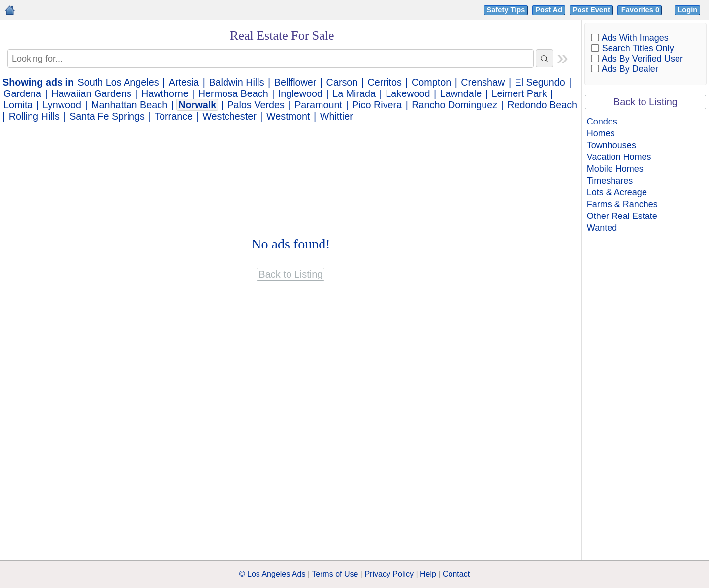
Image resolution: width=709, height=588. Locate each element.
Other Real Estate (622, 216)
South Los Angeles (118, 82)
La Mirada (354, 93)
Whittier (337, 116)
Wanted (602, 228)
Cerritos (385, 82)
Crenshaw (483, 82)
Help (428, 574)
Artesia (184, 82)
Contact (456, 574)
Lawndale (461, 93)
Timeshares (610, 181)
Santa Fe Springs (107, 116)
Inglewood (300, 93)
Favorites (641, 10)
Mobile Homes (615, 169)
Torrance (174, 116)
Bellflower (295, 82)
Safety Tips (506, 10)
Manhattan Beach (129, 105)
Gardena (22, 93)
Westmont (288, 116)
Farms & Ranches (622, 204)
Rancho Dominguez (454, 105)
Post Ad (549, 10)
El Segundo (540, 82)
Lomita (18, 105)
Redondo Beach (542, 105)
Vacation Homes (619, 157)
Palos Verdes (256, 105)
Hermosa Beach (233, 93)
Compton (431, 82)
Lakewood (408, 93)
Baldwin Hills (236, 82)
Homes (601, 133)
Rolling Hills (34, 116)
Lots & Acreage (617, 192)
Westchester (229, 116)
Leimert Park (519, 93)
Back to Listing (645, 102)
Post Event (591, 10)
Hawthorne (165, 93)
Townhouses (612, 145)
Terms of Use (335, 574)
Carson (342, 82)
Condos (602, 122)
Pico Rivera (377, 105)
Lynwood (62, 105)
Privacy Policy (389, 574)
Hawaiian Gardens (91, 93)
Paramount (318, 105)
